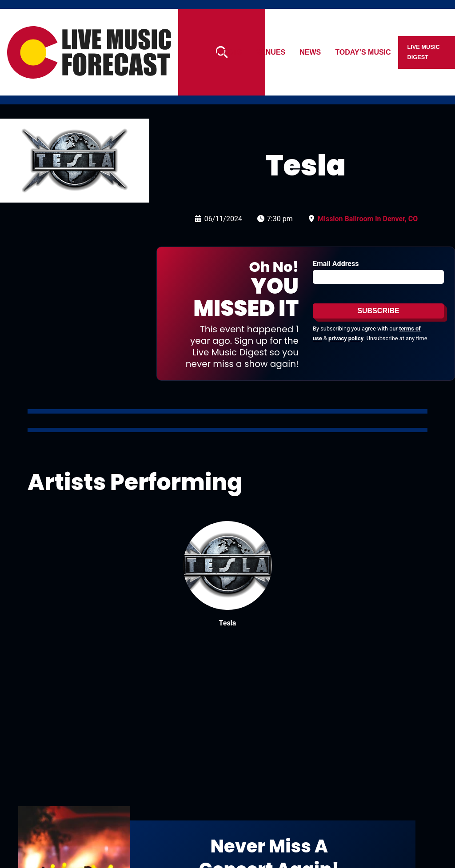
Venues (271, 52)
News (311, 52)
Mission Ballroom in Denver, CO (368, 219)
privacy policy (346, 338)
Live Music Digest (424, 52)
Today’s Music (363, 52)
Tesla (228, 623)
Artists (227, 52)
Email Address (336, 264)
